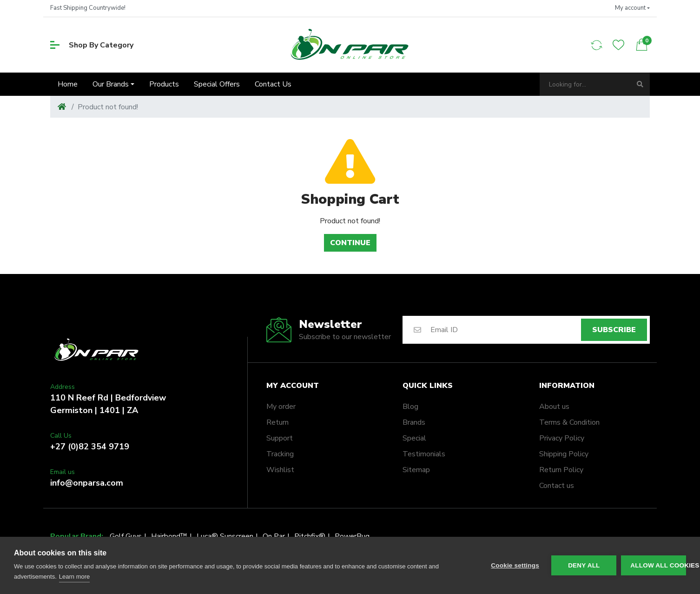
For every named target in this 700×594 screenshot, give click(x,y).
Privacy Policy (562, 438)
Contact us (557, 486)
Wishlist (280, 470)
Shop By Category (92, 45)
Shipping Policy (564, 454)
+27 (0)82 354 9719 (90, 447)
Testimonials (424, 454)
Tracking (280, 454)
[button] (632, 8)
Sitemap (416, 470)
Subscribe (614, 330)
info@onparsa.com (87, 483)
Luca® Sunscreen (225, 536)
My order (281, 407)
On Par (274, 536)
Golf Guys (126, 536)
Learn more (74, 577)
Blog (410, 407)
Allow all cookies (658, 565)
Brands (414, 422)
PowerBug (352, 536)
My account (293, 386)
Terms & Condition (569, 422)
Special (414, 438)
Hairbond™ (169, 536)
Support (280, 438)
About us (554, 407)
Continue (350, 243)
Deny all (584, 565)
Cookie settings (515, 565)
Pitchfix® (310, 536)
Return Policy (561, 470)
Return (277, 422)
